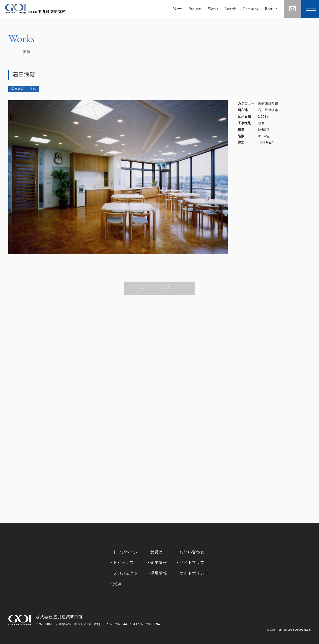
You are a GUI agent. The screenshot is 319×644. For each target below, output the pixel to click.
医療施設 (18, 89)
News (178, 9)
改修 (33, 89)
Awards (230, 9)
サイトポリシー (194, 573)
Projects (195, 9)
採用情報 (159, 573)
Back (156, 288)
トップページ (125, 552)
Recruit (271, 9)
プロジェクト (125, 573)
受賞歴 (156, 552)
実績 (117, 584)
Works (213, 9)
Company (251, 9)
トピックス (123, 563)
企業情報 (159, 563)
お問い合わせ (192, 552)
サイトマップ (192, 563)
